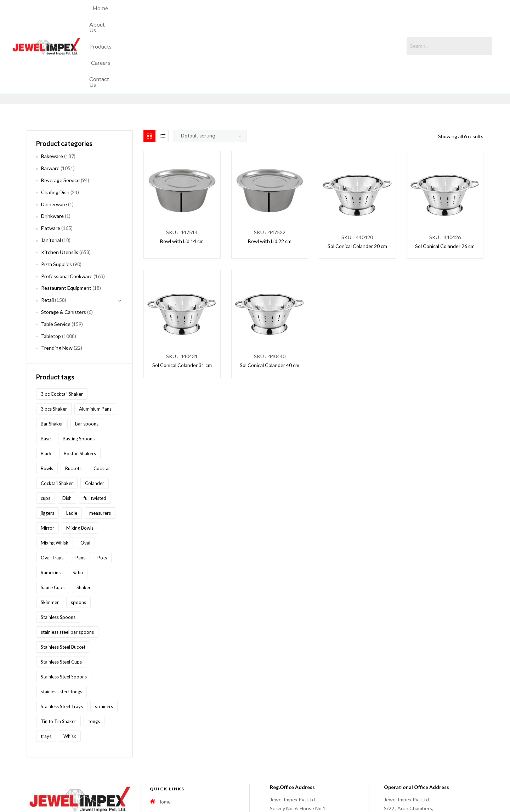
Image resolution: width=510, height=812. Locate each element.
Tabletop (51, 276)
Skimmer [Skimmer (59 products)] (50, 542)
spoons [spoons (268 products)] (78, 542)
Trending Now (57, 288)
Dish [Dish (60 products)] (67, 438)
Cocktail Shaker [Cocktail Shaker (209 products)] (57, 423)
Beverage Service (60, 120)
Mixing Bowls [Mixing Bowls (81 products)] (80, 468)
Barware (50, 108)
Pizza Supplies (56, 204)
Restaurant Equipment (66, 228)
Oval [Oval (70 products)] (85, 483)
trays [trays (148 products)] (46, 676)
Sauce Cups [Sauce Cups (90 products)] (53, 527)
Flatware (51, 168)
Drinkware (52, 156)
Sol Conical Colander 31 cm (182, 306)
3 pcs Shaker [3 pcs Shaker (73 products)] (54, 349)
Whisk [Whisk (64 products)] (70, 676)
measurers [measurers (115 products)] (100, 453)
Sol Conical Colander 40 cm (270, 306)
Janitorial (51, 180)
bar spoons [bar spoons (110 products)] (87, 363)
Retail (47, 240)
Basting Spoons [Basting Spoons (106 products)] (79, 378)
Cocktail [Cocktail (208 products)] (102, 408)
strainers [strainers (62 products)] (104, 646)
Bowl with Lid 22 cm (270, 181)
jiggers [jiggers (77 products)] (47, 453)
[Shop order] (210, 76)
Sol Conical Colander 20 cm (357, 186)
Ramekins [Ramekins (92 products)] (51, 512)
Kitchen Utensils (60, 192)
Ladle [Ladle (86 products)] (72, 453)
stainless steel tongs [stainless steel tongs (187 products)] (61, 631)
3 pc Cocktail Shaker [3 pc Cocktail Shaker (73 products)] (62, 334)
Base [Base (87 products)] (46, 378)
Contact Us (306, 16)
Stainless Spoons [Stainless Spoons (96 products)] (58, 557)
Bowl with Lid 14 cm (182, 181)
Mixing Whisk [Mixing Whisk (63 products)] (55, 483)
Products (241, 16)
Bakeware (52, 96)
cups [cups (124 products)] (46, 438)
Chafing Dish (55, 132)
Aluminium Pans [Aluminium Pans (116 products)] (95, 349)
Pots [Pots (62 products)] (102, 497)
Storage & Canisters (64, 252)
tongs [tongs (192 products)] (94, 661)
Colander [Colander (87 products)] (95, 423)
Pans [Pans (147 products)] (80, 497)
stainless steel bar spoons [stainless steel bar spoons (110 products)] (67, 572)
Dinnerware (54, 144)
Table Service (56, 264)
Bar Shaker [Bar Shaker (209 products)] (52, 363)
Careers (272, 16)
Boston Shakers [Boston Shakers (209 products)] (80, 393)
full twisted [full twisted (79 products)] (95, 438)
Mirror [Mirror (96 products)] (47, 468)
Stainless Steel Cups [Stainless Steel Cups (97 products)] (61, 602)
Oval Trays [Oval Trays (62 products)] (52, 497)
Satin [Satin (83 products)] (78, 512)
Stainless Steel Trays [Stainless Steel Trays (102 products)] (62, 646)
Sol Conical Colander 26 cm (445, 186)
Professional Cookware (67, 216)
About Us (208, 16)
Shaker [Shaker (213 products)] (84, 527)
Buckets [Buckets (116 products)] (73, 408)
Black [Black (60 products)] (46, 393)
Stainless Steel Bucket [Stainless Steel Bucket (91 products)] (63, 587)
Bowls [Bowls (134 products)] (47, 408)
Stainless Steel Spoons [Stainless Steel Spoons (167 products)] (64, 616)
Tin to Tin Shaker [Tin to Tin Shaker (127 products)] (58, 661)
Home (178, 16)
